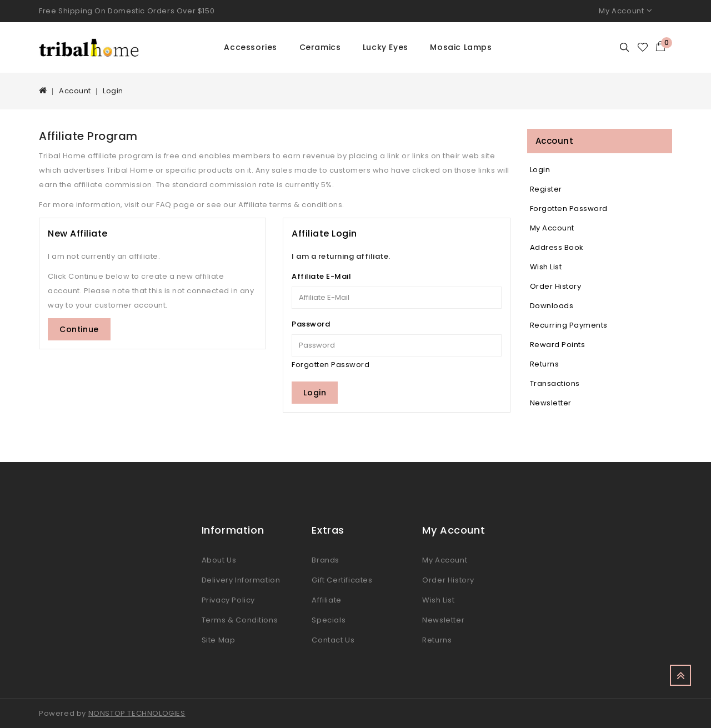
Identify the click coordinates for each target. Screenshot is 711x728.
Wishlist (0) (643, 47)
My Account (552, 228)
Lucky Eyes (385, 47)
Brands (326, 560)
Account (75, 91)
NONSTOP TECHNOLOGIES (137, 713)
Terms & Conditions (240, 620)
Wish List (546, 267)
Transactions (555, 383)
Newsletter (551, 403)
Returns (545, 364)
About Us (219, 560)
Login (113, 91)
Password (311, 324)
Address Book (557, 247)
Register (546, 189)
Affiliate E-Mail (321, 276)
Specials (329, 620)
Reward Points (558, 345)
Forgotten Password (331, 365)
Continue (79, 329)
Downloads (552, 306)
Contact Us (333, 640)
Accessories (251, 47)
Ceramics (320, 47)
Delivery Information (241, 580)
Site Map (219, 640)
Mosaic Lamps (461, 47)
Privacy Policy (228, 600)
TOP (680, 675)
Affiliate (326, 600)
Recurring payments (569, 325)
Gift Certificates (342, 580)
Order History (556, 286)
